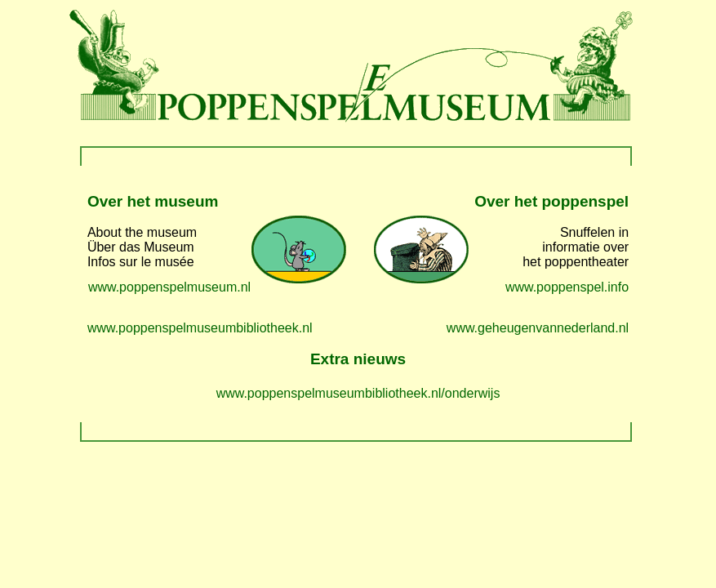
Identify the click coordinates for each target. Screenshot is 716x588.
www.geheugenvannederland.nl (538, 328)
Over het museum (153, 201)
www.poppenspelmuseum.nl (169, 287)
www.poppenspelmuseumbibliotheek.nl (200, 328)
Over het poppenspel (551, 201)
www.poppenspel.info (567, 287)
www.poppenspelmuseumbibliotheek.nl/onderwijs (358, 393)
